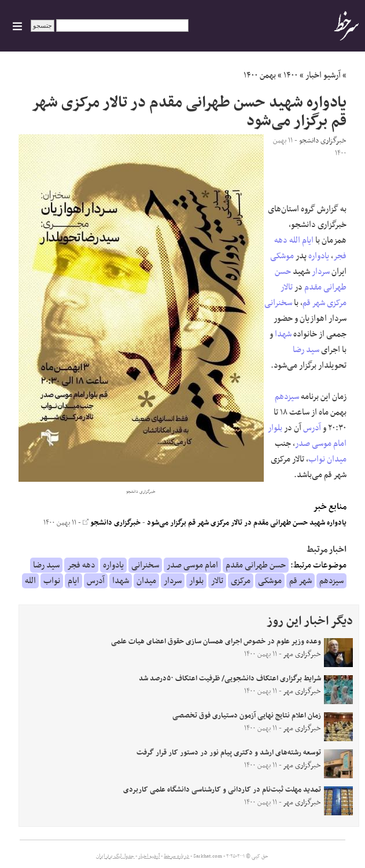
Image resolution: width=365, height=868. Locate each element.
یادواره (319, 256)
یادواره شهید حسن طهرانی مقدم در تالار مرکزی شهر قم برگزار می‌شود (247, 523)
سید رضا (306, 350)
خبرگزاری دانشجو (112, 523)
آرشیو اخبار (323, 75)
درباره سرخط (176, 856)
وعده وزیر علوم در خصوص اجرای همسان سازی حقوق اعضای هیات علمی (216, 642)
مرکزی (337, 303)
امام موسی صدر (321, 444)
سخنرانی (278, 303)
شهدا (283, 334)
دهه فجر (81, 565)
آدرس (312, 428)
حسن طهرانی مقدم (311, 279)
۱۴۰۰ (291, 75)
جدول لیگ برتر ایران (115, 856)
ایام (308, 240)
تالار (287, 287)
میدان (337, 459)
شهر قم (314, 303)
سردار (321, 272)
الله (295, 240)
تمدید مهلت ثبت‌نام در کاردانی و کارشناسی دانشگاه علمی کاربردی (222, 790)
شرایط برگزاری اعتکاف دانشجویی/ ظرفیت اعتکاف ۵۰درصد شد (230, 679)
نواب (317, 459)
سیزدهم (287, 397)
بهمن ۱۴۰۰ (260, 75)
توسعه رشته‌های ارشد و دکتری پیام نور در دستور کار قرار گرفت (229, 753)
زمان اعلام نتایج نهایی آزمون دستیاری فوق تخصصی (247, 716)
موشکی (282, 256)
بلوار (275, 428)
